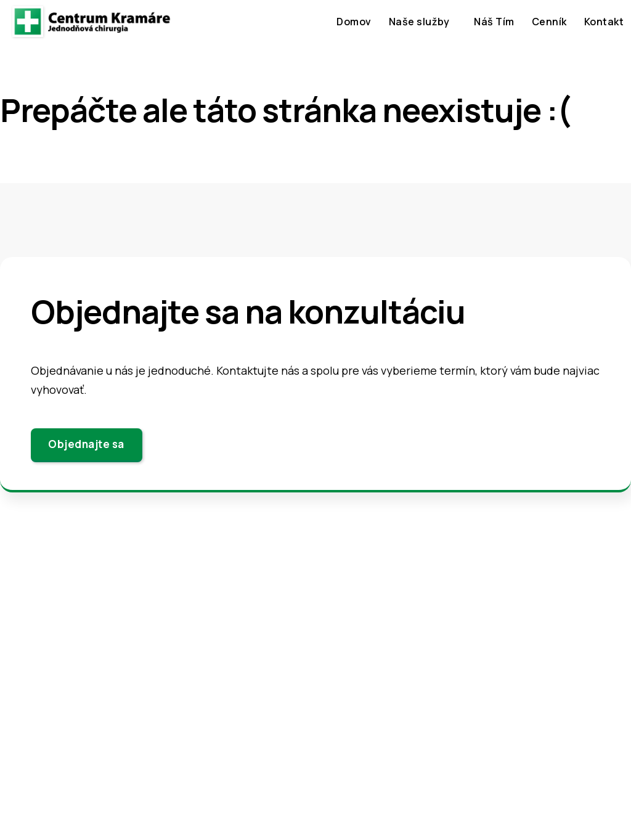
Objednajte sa (86, 444)
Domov (354, 22)
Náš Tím (494, 22)
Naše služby (419, 22)
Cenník (549, 22)
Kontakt (604, 22)
